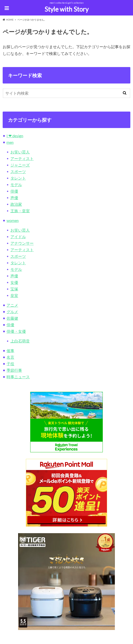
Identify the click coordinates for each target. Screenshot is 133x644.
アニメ (12, 305)
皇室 (14, 295)
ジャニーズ (20, 165)
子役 (10, 364)
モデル (16, 185)
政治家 (16, 204)
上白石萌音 (20, 341)
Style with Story (66, 9)
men (10, 142)
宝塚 (14, 289)
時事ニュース (18, 377)
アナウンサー (22, 243)
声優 (14, 198)
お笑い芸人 (20, 152)
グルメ (12, 312)
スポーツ (18, 171)
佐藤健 (12, 318)
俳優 (14, 191)
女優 (14, 282)
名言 (10, 357)
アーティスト (22, 158)
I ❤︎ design (15, 136)
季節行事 (14, 370)
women (13, 220)
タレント (18, 178)
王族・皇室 (20, 211)
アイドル (18, 237)
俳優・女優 (16, 331)
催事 (10, 351)
